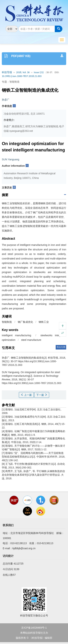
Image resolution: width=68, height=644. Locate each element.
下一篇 (42, 395)
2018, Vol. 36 (23, 72)
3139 (16, 569)
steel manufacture (31, 340)
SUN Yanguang (11, 159)
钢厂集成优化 (25, 322)
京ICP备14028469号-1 (34, 628)
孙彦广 (6, 100)
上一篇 (26, 395)
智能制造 (7, 322)
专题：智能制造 (11, 82)
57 (14, 575)
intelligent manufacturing (17, 335)
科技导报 (7, 72)
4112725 (19, 564)
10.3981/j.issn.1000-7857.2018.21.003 (22, 76)
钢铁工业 (44, 322)
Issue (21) (39, 72)
